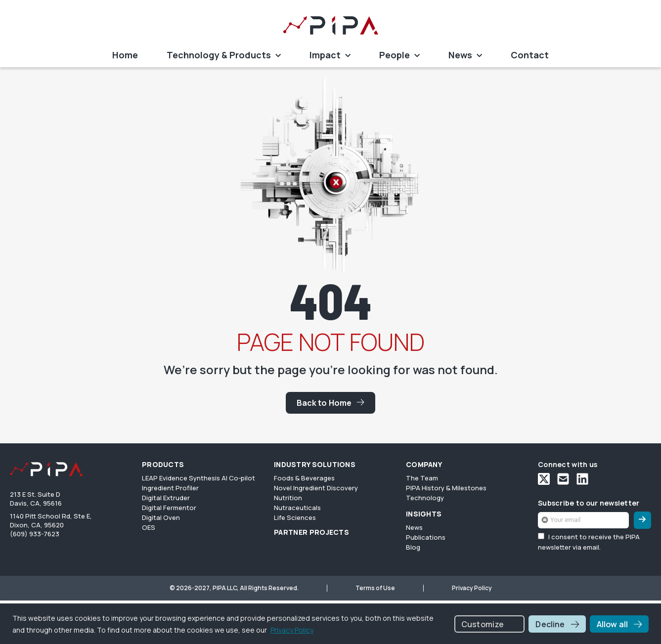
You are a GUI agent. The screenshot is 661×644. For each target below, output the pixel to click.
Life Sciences (295, 517)
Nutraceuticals (297, 508)
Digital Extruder (166, 498)
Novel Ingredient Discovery (316, 488)
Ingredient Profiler (170, 488)
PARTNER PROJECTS (311, 532)
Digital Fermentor (169, 508)
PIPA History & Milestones (446, 488)
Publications (426, 537)
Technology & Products (224, 56)
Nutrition (288, 498)
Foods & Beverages (304, 478)
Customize (483, 624)
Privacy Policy (292, 630)
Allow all (612, 624)
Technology (425, 498)
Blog (413, 547)
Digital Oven (161, 517)
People (399, 56)
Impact (330, 56)
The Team (422, 478)
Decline (550, 624)
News (465, 56)
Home (125, 55)
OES (149, 527)
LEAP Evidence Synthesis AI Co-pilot (198, 478)
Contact (530, 55)
